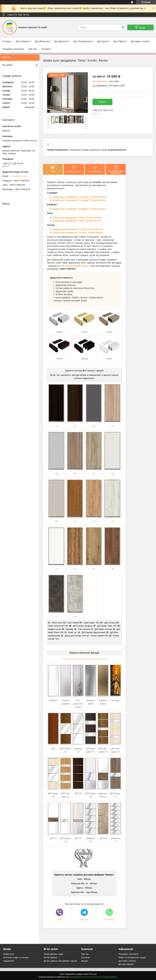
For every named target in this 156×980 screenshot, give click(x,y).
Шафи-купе (9, 954)
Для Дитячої (61, 41)
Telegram (85, 266)
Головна (7, 41)
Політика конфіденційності (106, 977)
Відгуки (85, 961)
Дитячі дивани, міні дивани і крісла (60, 961)
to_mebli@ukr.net (18, 176)
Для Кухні (102, 41)
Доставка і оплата (140, 41)
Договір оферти (126, 964)
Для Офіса (119, 41)
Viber (63, 266)
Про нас (33, 49)
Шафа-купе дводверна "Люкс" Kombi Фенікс (77, 218)
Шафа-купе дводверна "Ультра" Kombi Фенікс (78, 229)
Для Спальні (22, 41)
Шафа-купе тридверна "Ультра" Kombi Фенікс (78, 232)
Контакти (46, 49)
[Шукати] (123, 27)
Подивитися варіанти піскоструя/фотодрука (84, 659)
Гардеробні (9, 961)
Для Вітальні (41, 41)
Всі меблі (7, 65)
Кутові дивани (50, 957)
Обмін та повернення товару (132, 957)
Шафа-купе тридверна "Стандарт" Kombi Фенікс (79, 200)
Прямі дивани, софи (53, 954)
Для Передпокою (82, 41)
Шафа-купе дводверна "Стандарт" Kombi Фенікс (79, 197)
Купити (102, 102)
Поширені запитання (13, 49)
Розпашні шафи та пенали (16, 957)
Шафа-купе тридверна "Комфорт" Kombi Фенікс (79, 209)
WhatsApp (73, 266)
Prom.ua (93, 974)
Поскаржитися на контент (81, 977)
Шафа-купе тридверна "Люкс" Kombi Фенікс (77, 221)
